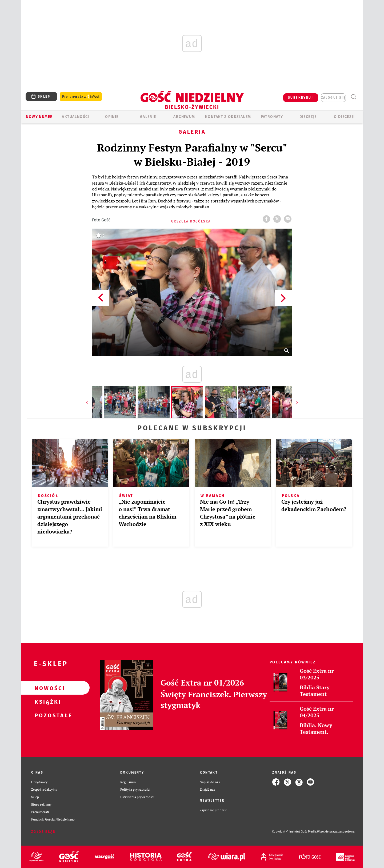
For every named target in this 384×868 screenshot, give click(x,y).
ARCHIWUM (184, 117)
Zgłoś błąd (43, 832)
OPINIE (112, 117)
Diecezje (308, 117)
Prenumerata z (81, 97)
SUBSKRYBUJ (301, 98)
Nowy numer (39, 117)
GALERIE (148, 117)
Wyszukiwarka (353, 97)
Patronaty (272, 117)
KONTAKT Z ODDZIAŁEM (228, 117)
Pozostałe (47, 715)
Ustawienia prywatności (137, 797)
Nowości (47, 688)
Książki (47, 702)
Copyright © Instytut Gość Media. (295, 832)
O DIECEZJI (344, 117)
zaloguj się (333, 98)
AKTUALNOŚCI (75, 117)
